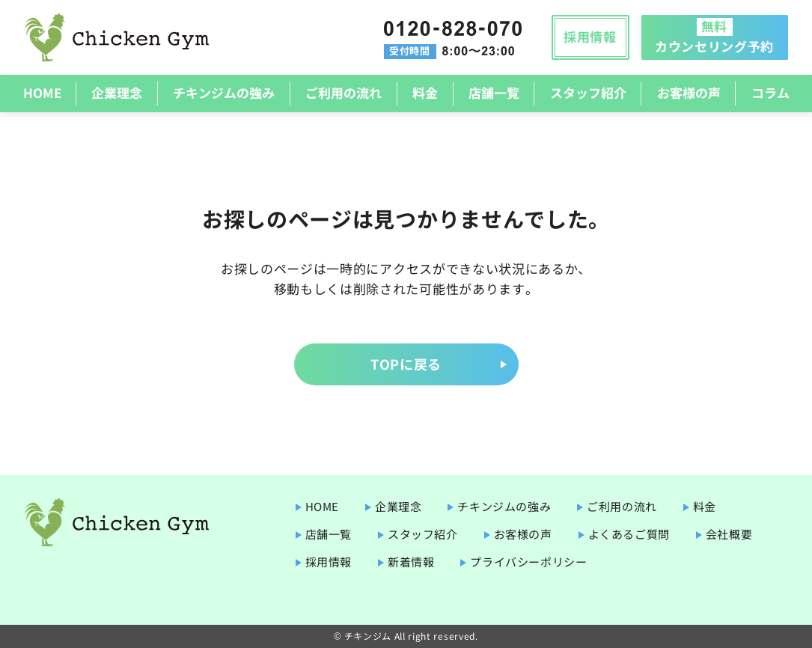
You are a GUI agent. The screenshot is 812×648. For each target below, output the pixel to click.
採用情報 (590, 36)
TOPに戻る (406, 364)
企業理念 (117, 92)
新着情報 (411, 562)
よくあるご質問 (629, 534)
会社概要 (729, 534)
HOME (42, 92)
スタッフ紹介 (588, 92)
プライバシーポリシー (528, 562)
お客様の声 (689, 92)
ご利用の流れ (344, 92)
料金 (425, 92)
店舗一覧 (494, 92)
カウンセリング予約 (714, 36)
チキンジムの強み (224, 92)
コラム (770, 92)
